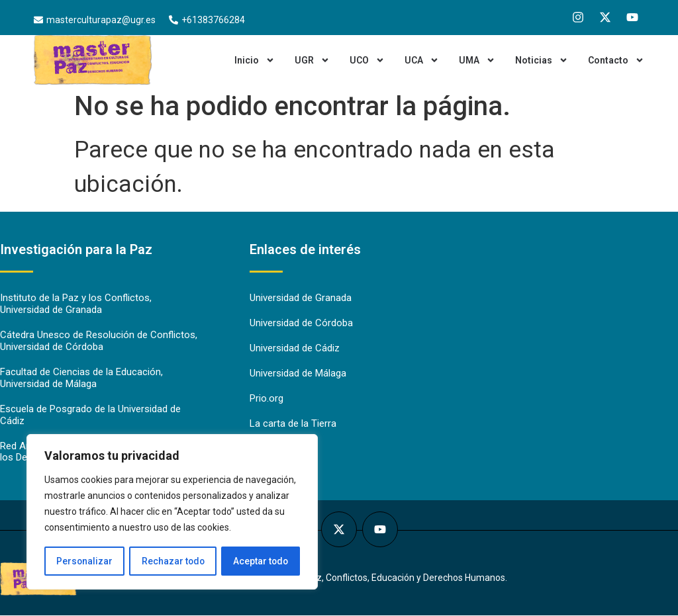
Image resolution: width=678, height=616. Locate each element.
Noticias (542, 60)
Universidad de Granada (301, 298)
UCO (367, 60)
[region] (172, 512)
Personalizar (84, 561)
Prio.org (266, 399)
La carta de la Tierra (293, 424)
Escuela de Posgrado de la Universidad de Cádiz (90, 416)
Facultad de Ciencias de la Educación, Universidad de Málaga (81, 378)
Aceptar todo (261, 561)
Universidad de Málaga (298, 374)
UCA (422, 60)
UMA (477, 60)
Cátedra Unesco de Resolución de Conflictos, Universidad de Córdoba (99, 341)
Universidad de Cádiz (295, 349)
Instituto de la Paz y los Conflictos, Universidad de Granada (76, 304)
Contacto (616, 60)
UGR (312, 60)
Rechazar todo (172, 561)
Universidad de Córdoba (301, 324)
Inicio (255, 60)
